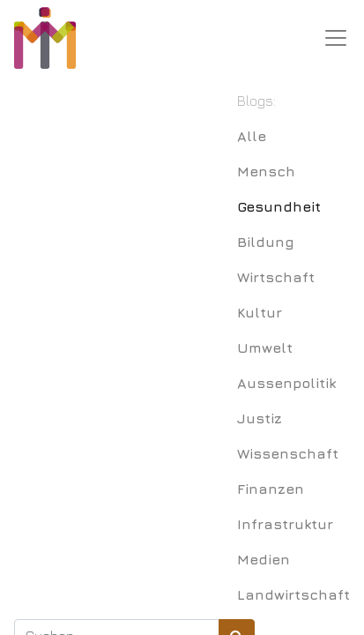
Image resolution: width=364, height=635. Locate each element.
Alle (252, 136)
